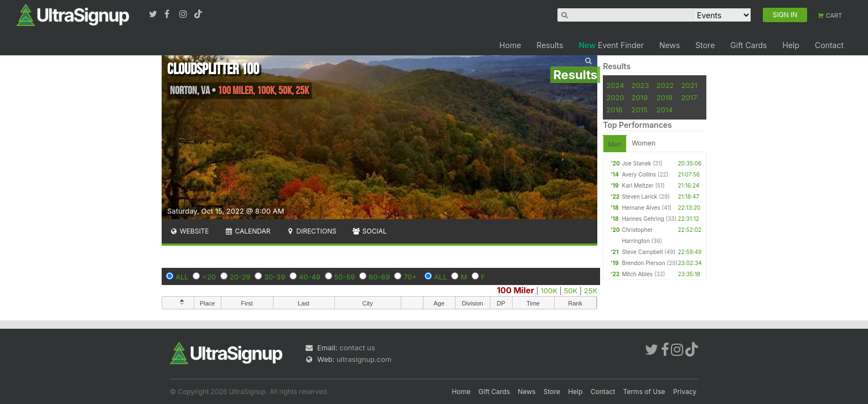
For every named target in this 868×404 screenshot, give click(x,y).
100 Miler (515, 290)
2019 (639, 97)
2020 (615, 97)
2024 (615, 85)
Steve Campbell (642, 252)
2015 (639, 110)
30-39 (275, 277)
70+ (410, 277)
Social (370, 231)
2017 (689, 97)
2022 (665, 85)
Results (550, 45)
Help (791, 45)
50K (571, 291)
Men (615, 144)
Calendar (248, 231)
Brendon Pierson (643, 263)
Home (510, 45)
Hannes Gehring (643, 219)
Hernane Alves (641, 208)
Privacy (685, 392)
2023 (640, 85)
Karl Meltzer (637, 185)
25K (591, 291)
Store (705, 45)
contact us (357, 348)
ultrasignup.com (364, 359)
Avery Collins (639, 174)
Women (644, 143)
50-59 (345, 277)
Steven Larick (639, 196)
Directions (311, 231)
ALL (182, 277)
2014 (665, 110)
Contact (829, 45)
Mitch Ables (637, 274)
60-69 (379, 277)
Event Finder (611, 45)
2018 (665, 97)
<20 (209, 277)
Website (189, 231)
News (670, 45)
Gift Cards (748, 45)
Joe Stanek (636, 163)
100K (549, 291)
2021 (689, 85)
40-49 (310, 277)
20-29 (240, 277)
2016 (614, 110)
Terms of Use (644, 392)
